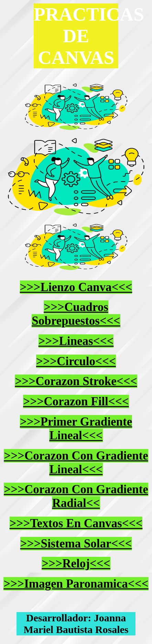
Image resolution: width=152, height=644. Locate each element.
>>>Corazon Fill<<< (76, 401)
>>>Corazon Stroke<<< (76, 381)
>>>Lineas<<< (76, 341)
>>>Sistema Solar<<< (76, 544)
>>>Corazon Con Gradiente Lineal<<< (76, 463)
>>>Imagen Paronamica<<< (76, 584)
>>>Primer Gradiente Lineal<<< (76, 429)
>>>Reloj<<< (76, 563)
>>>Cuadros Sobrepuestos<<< (76, 314)
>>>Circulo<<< (76, 361)
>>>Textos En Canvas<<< (76, 523)
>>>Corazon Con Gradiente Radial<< (76, 496)
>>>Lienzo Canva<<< (76, 287)
